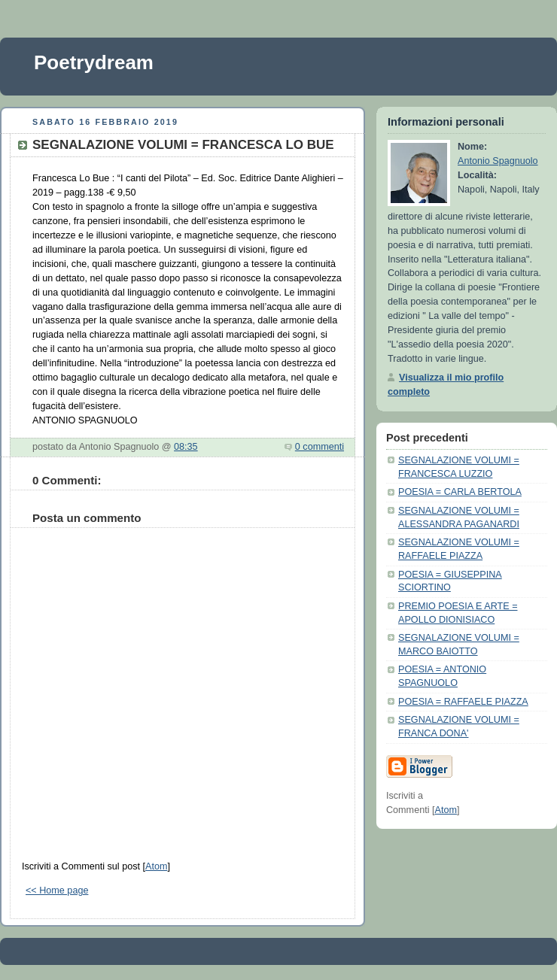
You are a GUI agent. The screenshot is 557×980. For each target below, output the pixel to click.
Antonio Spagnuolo (498, 161)
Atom (156, 866)
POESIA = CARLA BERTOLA (460, 492)
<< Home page (57, 890)
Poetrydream (94, 62)
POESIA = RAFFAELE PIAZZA (463, 702)
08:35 (186, 447)
